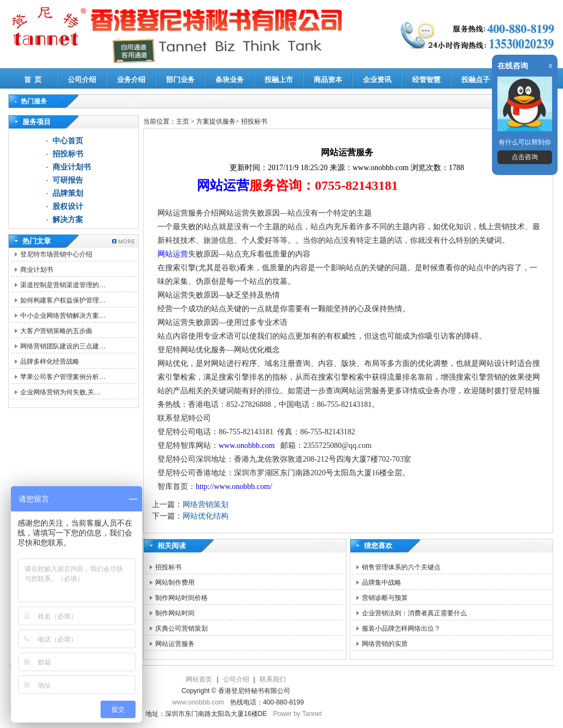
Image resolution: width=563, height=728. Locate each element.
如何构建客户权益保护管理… (63, 300)
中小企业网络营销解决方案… (63, 316)
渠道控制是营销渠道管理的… (63, 285)
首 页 (33, 80)
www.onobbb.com (248, 445)
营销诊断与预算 (385, 598)
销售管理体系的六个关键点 (401, 567)
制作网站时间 (175, 613)
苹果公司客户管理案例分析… (63, 377)
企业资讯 (377, 80)
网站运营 (223, 185)
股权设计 (68, 206)
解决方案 (68, 220)
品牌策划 (68, 193)
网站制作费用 (175, 583)
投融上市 (279, 80)
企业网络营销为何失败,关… (60, 392)
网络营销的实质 (385, 644)
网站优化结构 (206, 516)
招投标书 (68, 154)
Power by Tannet (298, 714)
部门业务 (180, 80)
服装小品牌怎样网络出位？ (401, 628)
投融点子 (476, 80)
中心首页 (68, 141)
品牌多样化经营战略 (50, 362)
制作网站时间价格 (181, 598)
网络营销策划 (206, 505)
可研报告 (68, 180)
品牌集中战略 (382, 583)
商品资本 (328, 80)
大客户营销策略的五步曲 (56, 331)
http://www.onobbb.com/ (234, 487)
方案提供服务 (216, 121)
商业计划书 (72, 167)
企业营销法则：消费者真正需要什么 (414, 613)
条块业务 (230, 80)
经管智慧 (426, 80)
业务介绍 (131, 80)
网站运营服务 (175, 644)
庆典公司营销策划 (181, 628)
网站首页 (199, 679)
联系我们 (273, 679)
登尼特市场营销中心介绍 (56, 254)
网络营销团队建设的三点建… (63, 346)
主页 (183, 121)
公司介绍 (82, 80)
